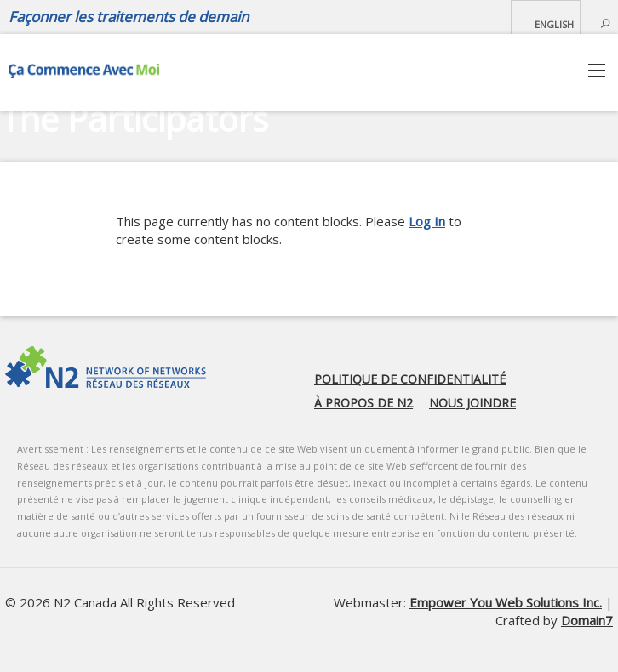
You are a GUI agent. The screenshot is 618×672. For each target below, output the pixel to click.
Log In (427, 221)
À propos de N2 (363, 403)
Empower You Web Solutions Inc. (506, 602)
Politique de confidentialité (410, 379)
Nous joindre (472, 403)
